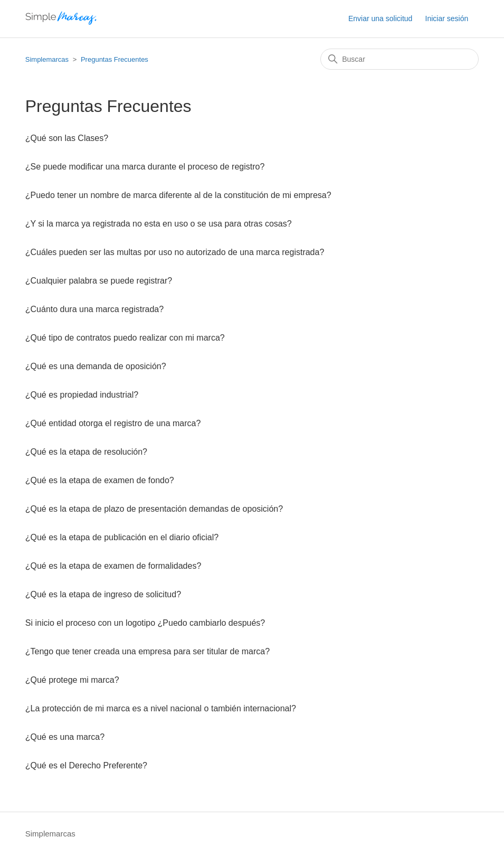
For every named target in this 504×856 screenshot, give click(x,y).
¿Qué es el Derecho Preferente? (86, 765)
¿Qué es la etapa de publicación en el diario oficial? (122, 537)
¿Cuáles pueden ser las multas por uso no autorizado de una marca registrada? (175, 252)
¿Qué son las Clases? (67, 138)
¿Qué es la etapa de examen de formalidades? (113, 566)
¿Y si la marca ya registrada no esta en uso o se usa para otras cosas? (159, 224)
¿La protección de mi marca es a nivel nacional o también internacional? (161, 708)
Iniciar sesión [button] (447, 18)
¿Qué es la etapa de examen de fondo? (100, 480)
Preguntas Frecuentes (115, 59)
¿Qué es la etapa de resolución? (86, 452)
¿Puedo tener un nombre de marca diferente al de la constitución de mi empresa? (178, 195)
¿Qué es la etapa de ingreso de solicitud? (103, 594)
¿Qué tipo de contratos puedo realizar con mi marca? (125, 338)
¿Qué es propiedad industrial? (82, 395)
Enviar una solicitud (380, 18)
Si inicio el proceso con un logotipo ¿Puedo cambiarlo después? (145, 623)
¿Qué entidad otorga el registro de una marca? (113, 423)
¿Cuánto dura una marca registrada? (94, 309)
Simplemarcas (47, 59)
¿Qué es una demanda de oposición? (96, 366)
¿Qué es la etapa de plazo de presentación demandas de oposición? (154, 509)
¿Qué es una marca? (65, 737)
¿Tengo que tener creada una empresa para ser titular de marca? (148, 651)
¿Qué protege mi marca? (72, 680)
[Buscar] (400, 59)
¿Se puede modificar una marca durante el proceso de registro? (145, 167)
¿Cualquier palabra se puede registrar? (99, 281)
